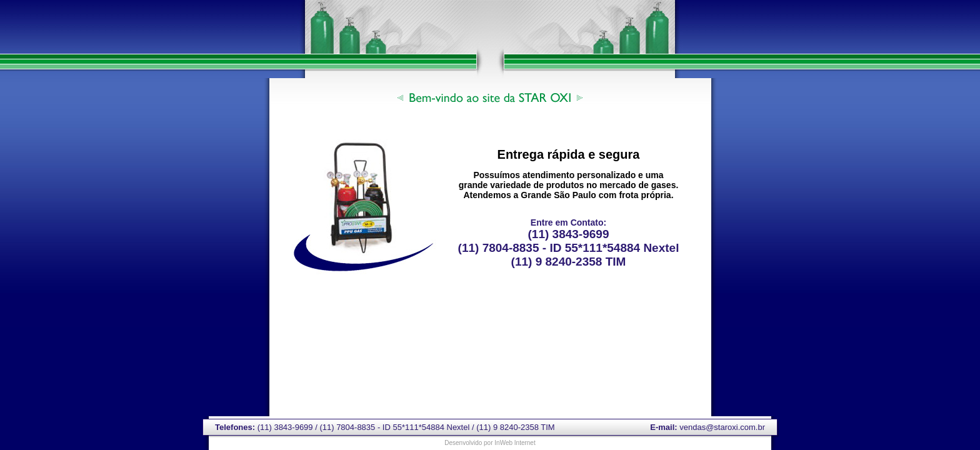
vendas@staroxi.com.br (722, 427)
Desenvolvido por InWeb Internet (490, 443)
